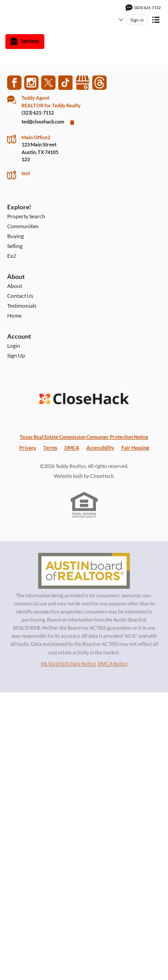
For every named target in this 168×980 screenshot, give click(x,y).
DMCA (72, 448)
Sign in (137, 20)
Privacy (28, 448)
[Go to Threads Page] (99, 83)
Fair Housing (135, 448)
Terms (50, 448)
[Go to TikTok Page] (65, 83)
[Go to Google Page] (82, 83)
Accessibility (100, 448)
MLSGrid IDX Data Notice (68, 664)
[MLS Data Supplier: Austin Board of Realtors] (84, 571)
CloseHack (102, 476)
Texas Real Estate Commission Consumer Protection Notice (84, 437)
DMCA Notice (113, 664)
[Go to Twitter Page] (48, 83)
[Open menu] (156, 20)
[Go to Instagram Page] (31, 83)
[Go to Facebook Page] (14, 83)
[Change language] (116, 20)
